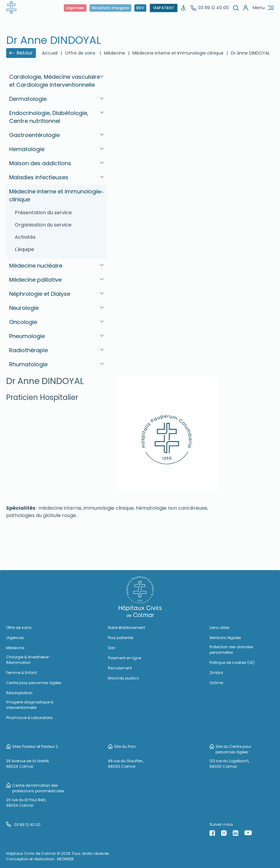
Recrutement (120, 668)
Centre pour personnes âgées (34, 683)
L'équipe (24, 249)
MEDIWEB (65, 859)
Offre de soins (80, 53)
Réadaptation (19, 693)
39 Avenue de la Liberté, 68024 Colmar (28, 764)
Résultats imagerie (110, 8)
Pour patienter (121, 638)
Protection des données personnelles (231, 650)
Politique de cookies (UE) (232, 662)
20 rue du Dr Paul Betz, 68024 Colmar (26, 803)
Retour (21, 53)
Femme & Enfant (21, 673)
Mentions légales (225, 638)
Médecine (115, 53)
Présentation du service (43, 213)
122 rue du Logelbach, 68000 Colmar (229, 764)
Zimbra (216, 673)
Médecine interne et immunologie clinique (178, 53)
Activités (25, 237)
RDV (140, 8)
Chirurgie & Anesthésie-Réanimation (28, 660)
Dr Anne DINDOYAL (250, 53)
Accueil (50, 53)
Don (112, 648)
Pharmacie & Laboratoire (29, 718)
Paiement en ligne (125, 658)
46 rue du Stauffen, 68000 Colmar (126, 764)
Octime (216, 683)
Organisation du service (43, 225)
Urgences (75, 8)
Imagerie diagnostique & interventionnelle (30, 705)
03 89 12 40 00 (210, 8)
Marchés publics (123, 678)
